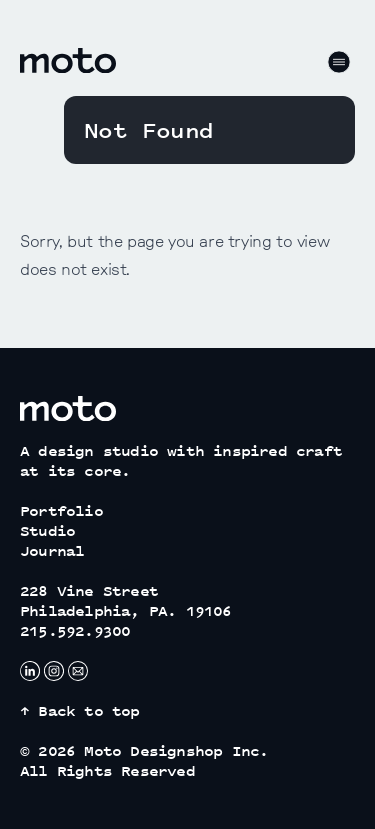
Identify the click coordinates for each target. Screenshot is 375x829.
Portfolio (61, 510)
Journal (52, 550)
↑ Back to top (80, 710)
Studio (47, 530)
